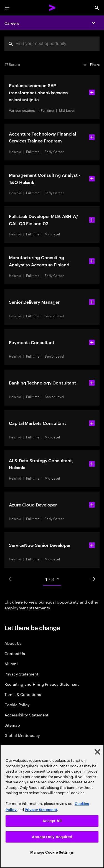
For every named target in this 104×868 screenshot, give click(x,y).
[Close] (97, 752)
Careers (12, 23)
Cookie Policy (17, 704)
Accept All (52, 821)
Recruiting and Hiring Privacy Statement (42, 684)
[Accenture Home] (52, 8)
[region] (52, 806)
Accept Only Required (52, 837)
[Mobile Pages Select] (52, 579)
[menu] (7, 8)
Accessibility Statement (26, 715)
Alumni (11, 663)
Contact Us (15, 653)
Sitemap (12, 725)
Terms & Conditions (23, 694)
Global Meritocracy (22, 735)
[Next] (93, 579)
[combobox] (52, 44)
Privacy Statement (21, 674)
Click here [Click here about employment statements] (14, 602)
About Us (13, 643)
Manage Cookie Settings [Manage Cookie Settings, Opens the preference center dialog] (52, 852)
